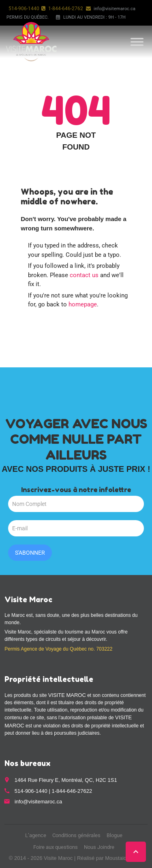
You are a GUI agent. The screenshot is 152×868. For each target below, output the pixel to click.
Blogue (115, 835)
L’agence (36, 835)
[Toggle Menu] (137, 42)
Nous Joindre (99, 847)
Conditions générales (76, 835)
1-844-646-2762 (66, 9)
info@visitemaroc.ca (115, 9)
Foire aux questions (56, 847)
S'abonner (30, 553)
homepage (83, 304)
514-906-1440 (24, 9)
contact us (84, 275)
